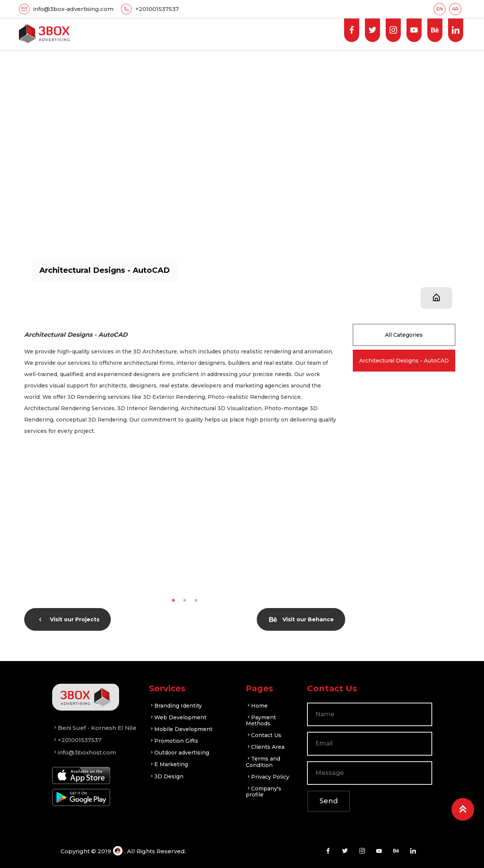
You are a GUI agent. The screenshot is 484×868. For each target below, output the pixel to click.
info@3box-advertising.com (73, 9)
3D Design (166, 776)
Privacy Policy (268, 777)
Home (257, 706)
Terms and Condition (263, 762)
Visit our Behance (302, 619)
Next (351, 522)
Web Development (178, 717)
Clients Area (265, 747)
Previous (19, 522)
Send (329, 801)
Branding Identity (175, 706)
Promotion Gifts (174, 741)
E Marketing (168, 764)
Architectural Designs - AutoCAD (404, 361)
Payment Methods (261, 720)
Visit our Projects (68, 619)
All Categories (404, 335)
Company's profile (264, 792)
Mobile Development (181, 729)
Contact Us (264, 735)
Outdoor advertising (179, 753)
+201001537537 (157, 9)
